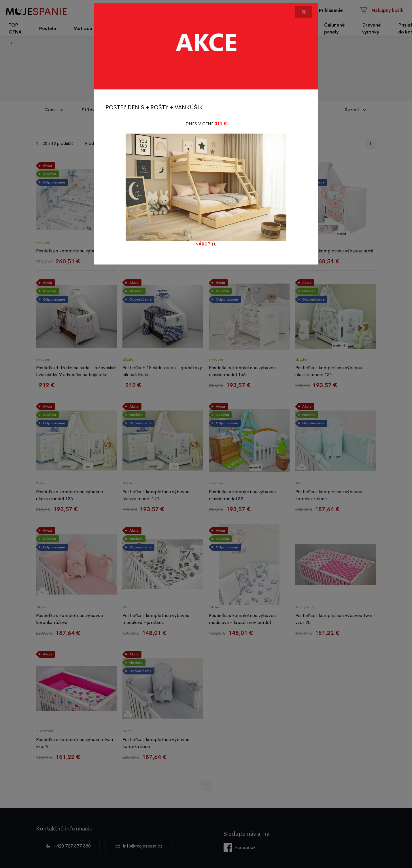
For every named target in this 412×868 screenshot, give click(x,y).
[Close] (304, 12)
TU (214, 244)
